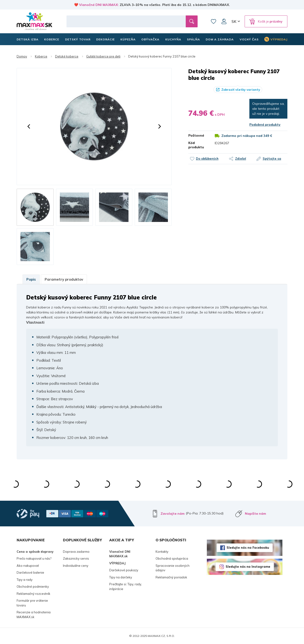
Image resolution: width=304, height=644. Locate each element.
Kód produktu (196, 145)
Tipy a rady (25, 580)
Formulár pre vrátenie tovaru (32, 603)
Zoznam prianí (214, 21)
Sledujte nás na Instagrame (248, 567)
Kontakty (162, 552)
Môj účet (224, 21)
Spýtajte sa (272, 159)
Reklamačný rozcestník (33, 594)
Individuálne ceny (76, 566)
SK (234, 21)
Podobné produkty (265, 125)
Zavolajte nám (173, 514)
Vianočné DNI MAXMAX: (99, 5)
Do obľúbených (207, 159)
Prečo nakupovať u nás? (34, 558)
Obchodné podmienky (33, 586)
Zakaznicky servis (76, 558)
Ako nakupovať (28, 566)
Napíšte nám (255, 514)
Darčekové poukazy (124, 570)
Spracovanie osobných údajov (173, 568)
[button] (29, 126)
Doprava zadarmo (76, 552)
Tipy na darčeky (121, 577)
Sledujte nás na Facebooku (248, 548)
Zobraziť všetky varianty (241, 90)
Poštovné (196, 135)
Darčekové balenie (30, 572)
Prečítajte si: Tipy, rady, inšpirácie (126, 586)
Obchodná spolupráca (172, 558)
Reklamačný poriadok (171, 577)
